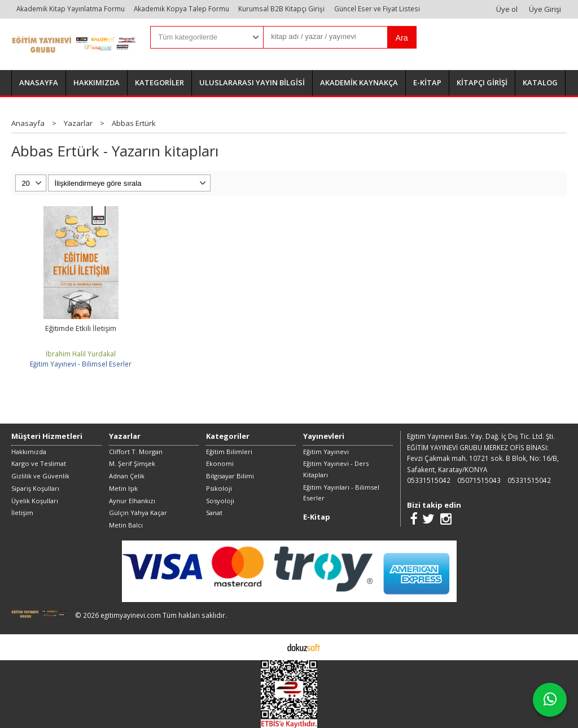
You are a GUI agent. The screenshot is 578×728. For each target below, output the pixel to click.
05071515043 (479, 480)
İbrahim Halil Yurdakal (81, 354)
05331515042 (429, 480)
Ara (402, 38)
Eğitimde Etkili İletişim (81, 328)
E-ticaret (271, 647)
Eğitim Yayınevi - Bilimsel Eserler (81, 364)
